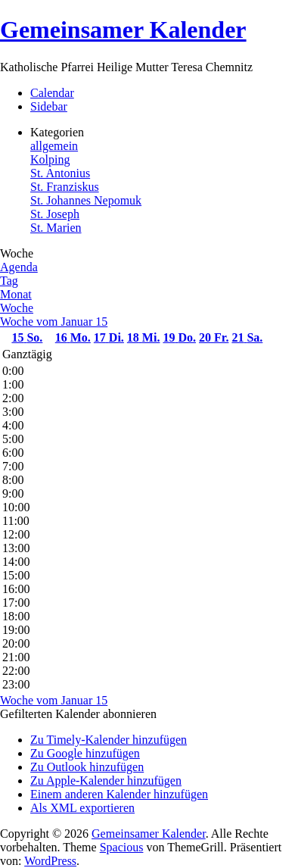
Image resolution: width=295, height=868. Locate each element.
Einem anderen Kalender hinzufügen (119, 794)
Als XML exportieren (82, 808)
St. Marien (56, 228)
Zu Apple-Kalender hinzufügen (106, 781)
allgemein (54, 146)
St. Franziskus (65, 187)
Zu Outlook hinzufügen (87, 767)
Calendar (52, 93)
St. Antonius (60, 173)
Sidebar (49, 106)
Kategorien (57, 132)
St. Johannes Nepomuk (86, 200)
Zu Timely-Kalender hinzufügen (109, 740)
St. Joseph (55, 214)
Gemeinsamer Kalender (123, 30)
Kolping (50, 159)
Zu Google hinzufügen (85, 753)
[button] (78, 714)
